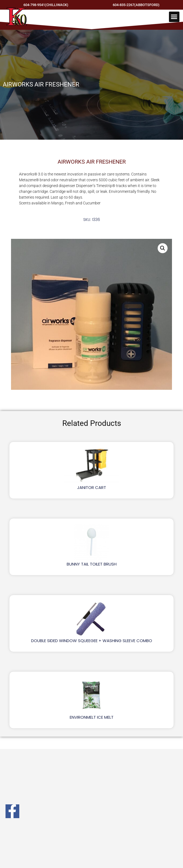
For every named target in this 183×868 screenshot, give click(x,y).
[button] (174, 17)
